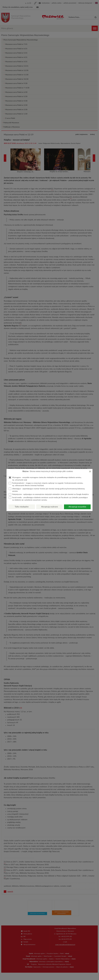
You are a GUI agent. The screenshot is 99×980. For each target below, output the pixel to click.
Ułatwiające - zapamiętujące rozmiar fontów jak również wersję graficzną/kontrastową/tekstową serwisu (47, 490)
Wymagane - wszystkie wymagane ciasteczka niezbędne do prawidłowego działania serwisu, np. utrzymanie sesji (45, 479)
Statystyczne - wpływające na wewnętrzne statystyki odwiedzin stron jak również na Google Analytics (49, 494)
